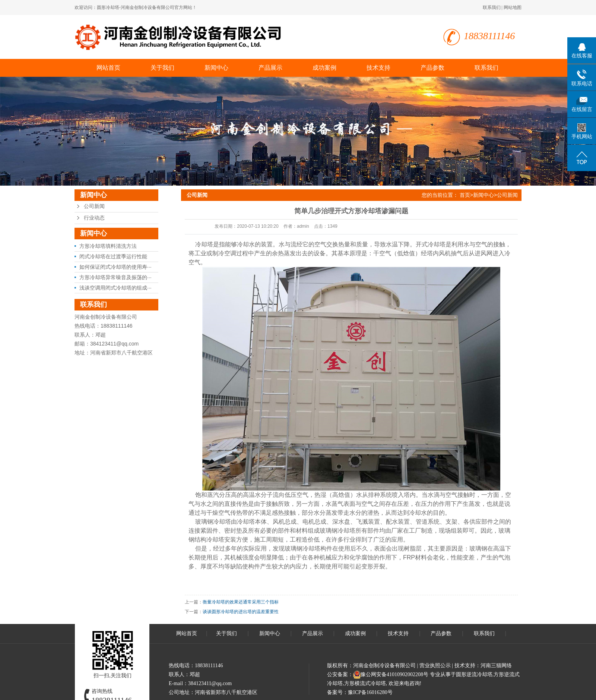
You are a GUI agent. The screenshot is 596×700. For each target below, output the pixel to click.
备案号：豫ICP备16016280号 (360, 692)
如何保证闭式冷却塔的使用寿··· (115, 267)
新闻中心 (216, 68)
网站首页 (108, 68)
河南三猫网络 (496, 666)
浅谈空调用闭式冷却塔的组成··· (115, 288)
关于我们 (162, 68)
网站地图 (513, 7)
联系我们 (492, 7)
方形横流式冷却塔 (365, 683)
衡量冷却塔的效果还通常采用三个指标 (241, 602)
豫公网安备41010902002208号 (394, 674)
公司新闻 (94, 206)
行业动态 (94, 218)
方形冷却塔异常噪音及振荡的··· (115, 277)
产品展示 (270, 68)
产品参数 (432, 68)
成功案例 (324, 68)
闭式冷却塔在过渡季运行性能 (113, 256)
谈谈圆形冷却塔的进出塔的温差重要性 (241, 612)
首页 (465, 195)
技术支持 (378, 68)
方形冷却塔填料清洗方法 (108, 246)
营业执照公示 (435, 666)
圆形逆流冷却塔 (474, 674)
